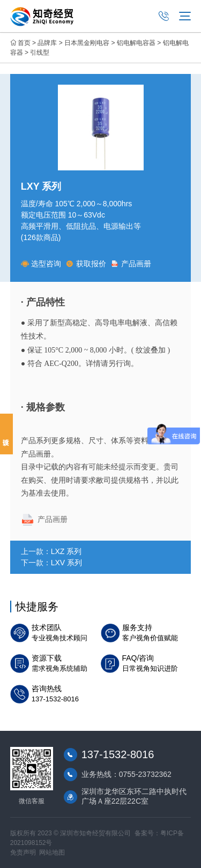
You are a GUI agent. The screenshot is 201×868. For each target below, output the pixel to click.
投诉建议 (6, 434)
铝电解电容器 (136, 43)
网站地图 (52, 852)
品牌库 (47, 43)
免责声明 (23, 852)
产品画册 (131, 264)
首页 (24, 43)
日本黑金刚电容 (87, 43)
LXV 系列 (66, 563)
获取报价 (86, 264)
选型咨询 (41, 264)
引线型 (40, 53)
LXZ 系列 (66, 551)
